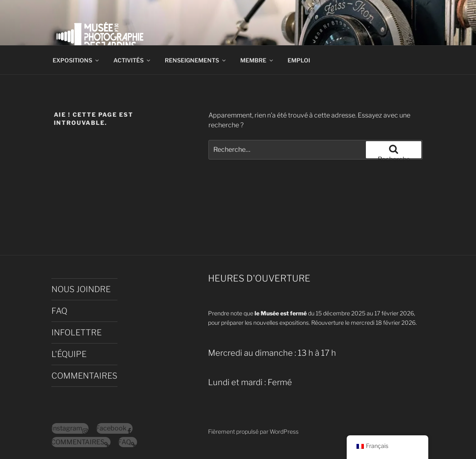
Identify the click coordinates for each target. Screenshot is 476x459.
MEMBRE (257, 60)
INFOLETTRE (76, 333)
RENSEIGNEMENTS (196, 60)
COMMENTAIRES (84, 376)
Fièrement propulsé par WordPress (253, 431)
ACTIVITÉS (132, 60)
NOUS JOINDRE (81, 289)
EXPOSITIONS (76, 60)
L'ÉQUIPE (69, 354)
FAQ (59, 311)
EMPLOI (299, 60)
